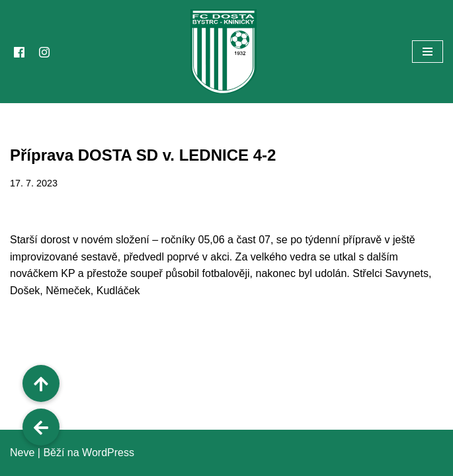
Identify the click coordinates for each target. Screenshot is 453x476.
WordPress (108, 453)
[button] (41, 427)
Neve (22, 453)
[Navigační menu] (428, 52)
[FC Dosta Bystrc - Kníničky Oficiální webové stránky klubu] (227, 52)
